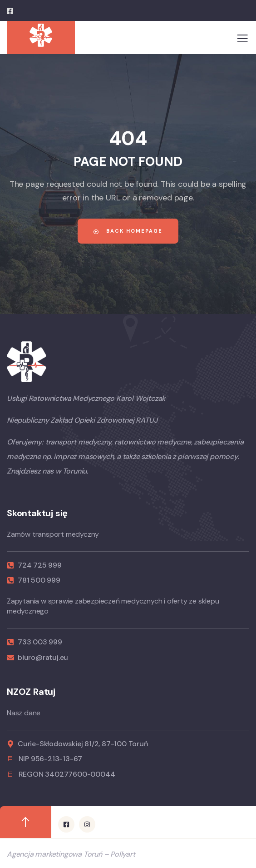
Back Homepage (128, 231)
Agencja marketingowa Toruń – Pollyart (71, 854)
